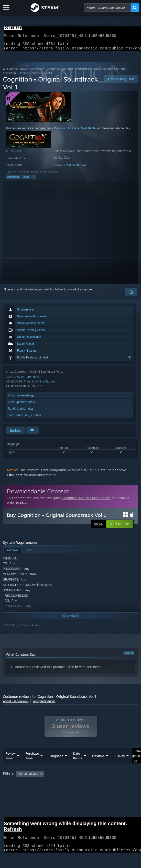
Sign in (8, 292)
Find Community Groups (24, 418)
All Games (10, 72)
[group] (71, 790)
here (78, 670)
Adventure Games (32, 72)
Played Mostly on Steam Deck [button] (24, 790)
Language (56, 766)
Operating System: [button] (65, 790)
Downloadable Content (109, 72)
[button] (120, 527)
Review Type (11, 766)
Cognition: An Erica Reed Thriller (69, 72)
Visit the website (21, 398)
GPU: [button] (106, 790)
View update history (22, 405)
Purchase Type (32, 766)
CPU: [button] (90, 790)
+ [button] (34, 180)
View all (129, 656)
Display (120, 766)
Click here (15, 478)
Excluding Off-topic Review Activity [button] (77, 784)
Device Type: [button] (13, 796)
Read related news (21, 411)
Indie (26, 180)
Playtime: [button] (114, 784)
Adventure (13, 180)
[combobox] (107, 8)
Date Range (78, 766)
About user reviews (16, 704)
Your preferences (44, 704)
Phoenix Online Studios (70, 168)
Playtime (98, 766)
